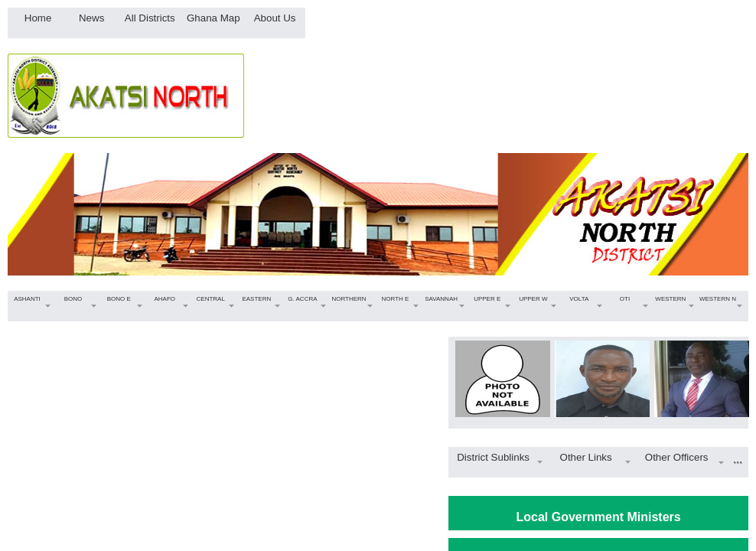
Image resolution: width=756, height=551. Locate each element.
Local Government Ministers (599, 517)
